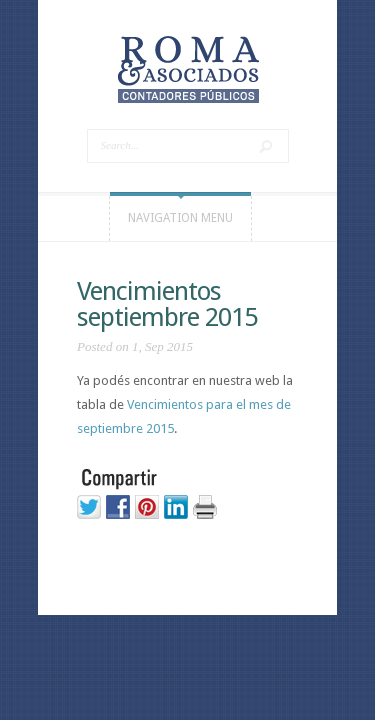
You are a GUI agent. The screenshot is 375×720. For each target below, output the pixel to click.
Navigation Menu (180, 218)
